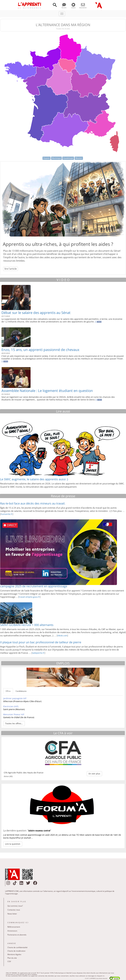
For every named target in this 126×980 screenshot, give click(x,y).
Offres (8, 691)
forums (64, 7)
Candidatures (21, 691)
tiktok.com (62, 636)
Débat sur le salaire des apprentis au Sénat (36, 313)
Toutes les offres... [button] (14, 723)
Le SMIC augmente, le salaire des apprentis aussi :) (34, 479)
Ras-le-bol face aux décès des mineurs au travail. (33, 503)
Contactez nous (14, 910)
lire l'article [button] (11, 269)
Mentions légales (14, 954)
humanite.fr (7, 514)
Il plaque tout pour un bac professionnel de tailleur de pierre (41, 642)
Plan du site (12, 958)
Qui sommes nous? (15, 906)
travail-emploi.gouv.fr (29, 597)
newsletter (83, 7)
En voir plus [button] (94, 774)
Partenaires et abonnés (17, 935)
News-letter (12, 914)
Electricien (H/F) (11, 706)
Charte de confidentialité (17, 947)
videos (73, 7)
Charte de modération (16, 951)
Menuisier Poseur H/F (14, 714)
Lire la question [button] (13, 844)
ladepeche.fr (38, 653)
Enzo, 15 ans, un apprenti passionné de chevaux (40, 350)
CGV (9, 961)
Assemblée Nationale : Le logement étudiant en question (47, 391)
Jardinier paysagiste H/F (15, 698)
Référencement (14, 927)
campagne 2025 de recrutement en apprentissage (34, 586)
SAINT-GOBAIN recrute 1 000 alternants (27, 625)
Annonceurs (12, 931)
